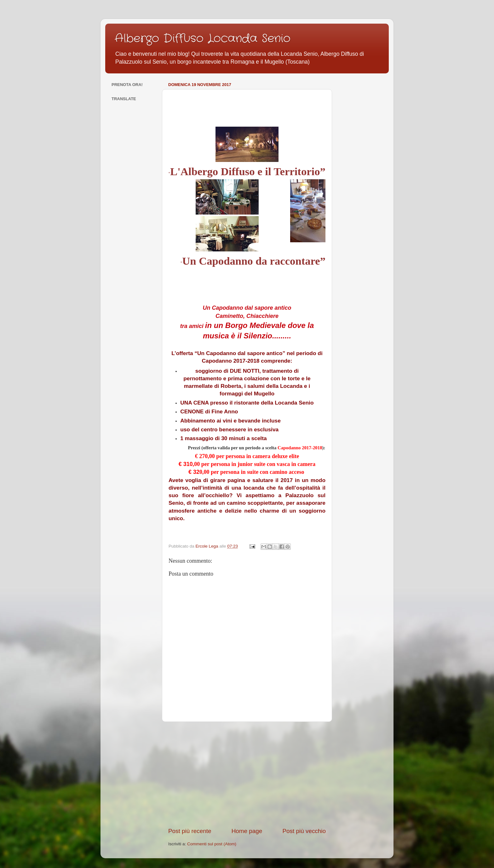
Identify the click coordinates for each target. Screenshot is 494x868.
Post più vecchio (304, 831)
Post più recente (190, 831)
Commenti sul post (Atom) (212, 844)
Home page (247, 831)
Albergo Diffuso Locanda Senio (203, 39)
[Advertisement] (247, 774)
